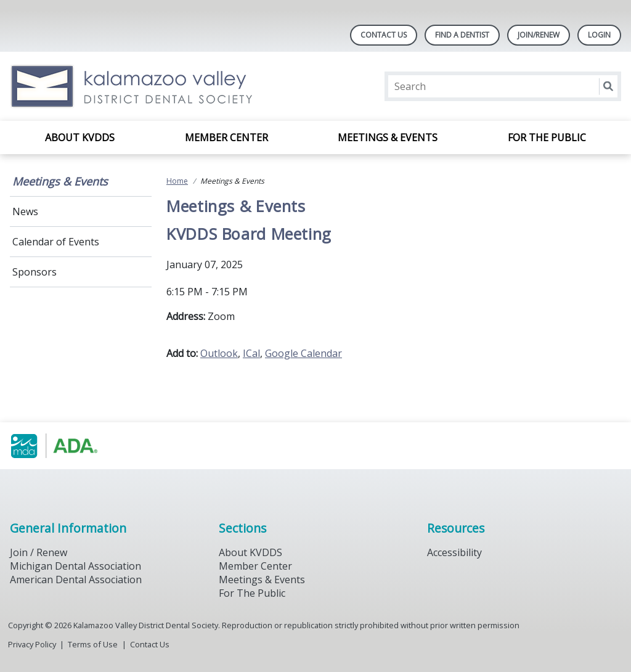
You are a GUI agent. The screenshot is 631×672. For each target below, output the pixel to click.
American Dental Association (76, 580)
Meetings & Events (388, 137)
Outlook (219, 353)
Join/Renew (539, 35)
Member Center (226, 137)
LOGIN (599, 35)
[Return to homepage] (169, 86)
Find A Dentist (462, 35)
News (25, 211)
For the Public (547, 137)
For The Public (252, 593)
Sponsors (35, 272)
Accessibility (454, 552)
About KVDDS (80, 137)
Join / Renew (39, 552)
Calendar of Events (56, 242)
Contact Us (384, 35)
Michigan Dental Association (75, 566)
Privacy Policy (32, 644)
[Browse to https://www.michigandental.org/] (72, 446)
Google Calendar (303, 353)
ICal (251, 353)
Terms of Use (93, 644)
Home (177, 181)
